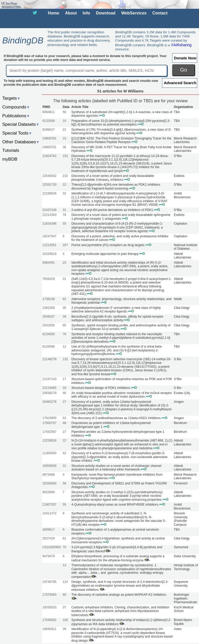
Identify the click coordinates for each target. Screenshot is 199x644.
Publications (16, 116)
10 (64, 121)
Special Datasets (21, 124)
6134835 (48, 334)
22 (64, 130)
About (71, 13)
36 (64, 147)
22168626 (49, 193)
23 (64, 263)
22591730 (49, 185)
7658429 (48, 279)
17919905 (49, 418)
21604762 (49, 156)
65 (64, 325)
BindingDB (23, 40)
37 (64, 607)
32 (64, 193)
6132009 (48, 121)
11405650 (49, 453)
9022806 (48, 492)
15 (64, 138)
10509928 (49, 466)
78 (64, 215)
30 (64, 308)
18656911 (49, 629)
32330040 (49, 483)
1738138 (48, 299)
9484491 (48, 263)
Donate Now (185, 58)
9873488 (48, 475)
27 (64, 402)
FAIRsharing (181, 45)
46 (64, 393)
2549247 (48, 317)
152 (65, 156)
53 (64, 418)
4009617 (48, 530)
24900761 (49, 138)
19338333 (49, 607)
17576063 (49, 595)
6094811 (48, 112)
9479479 (48, 556)
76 (64, 334)
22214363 (49, 215)
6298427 (48, 130)
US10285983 (52, 547)
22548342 (49, 176)
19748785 (49, 582)
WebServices (134, 13)
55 (64, 224)
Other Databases (21, 142)
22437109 (49, 210)
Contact (160, 13)
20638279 (49, 393)
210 (65, 176)
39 (64, 317)
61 (64, 538)
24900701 (49, 147)
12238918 (49, 441)
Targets (12, 98)
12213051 (49, 245)
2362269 (48, 308)
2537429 (48, 538)
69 (64, 595)
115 (65, 582)
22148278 (49, 359)
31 (64, 210)
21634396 (49, 224)
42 (64, 453)
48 (64, 423)
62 (64, 299)
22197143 (49, 379)
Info (86, 13)
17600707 (49, 423)
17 (64, 379)
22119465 (49, 388)
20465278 (49, 402)
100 (65, 620)
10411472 (49, 513)
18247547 (49, 236)
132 (65, 359)
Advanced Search (180, 83)
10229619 (49, 254)
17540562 (49, 620)
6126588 (48, 347)
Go (184, 70)
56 (64, 112)
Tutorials (11, 150)
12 (64, 347)
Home (53, 13)
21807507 (49, 505)
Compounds (16, 107)
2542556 (48, 325)
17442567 (49, 432)
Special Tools (17, 133)
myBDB (10, 159)
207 (65, 245)
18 (64, 388)
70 (64, 547)
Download (106, 13)
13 (64, 565)
